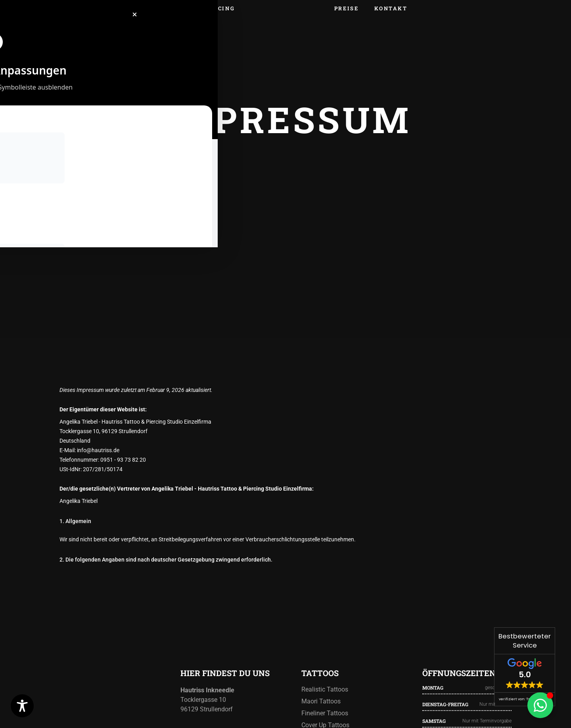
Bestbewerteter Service (525, 641)
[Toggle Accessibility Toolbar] (22, 706)
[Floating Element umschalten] (540, 705)
